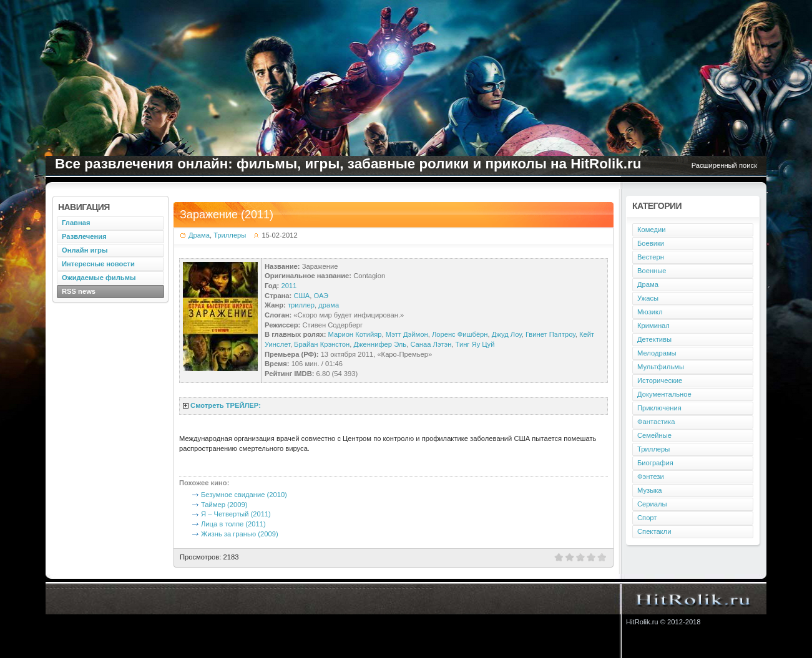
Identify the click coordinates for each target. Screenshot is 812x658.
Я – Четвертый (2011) (236, 514)
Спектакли (654, 531)
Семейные (654, 435)
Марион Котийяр (355, 334)
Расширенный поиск (724, 165)
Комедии (651, 230)
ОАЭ (321, 296)
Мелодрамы (657, 353)
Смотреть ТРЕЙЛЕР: (226, 405)
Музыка (650, 490)
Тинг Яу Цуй (475, 344)
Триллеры (230, 235)
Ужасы (648, 298)
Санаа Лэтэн (431, 344)
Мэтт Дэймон (407, 334)
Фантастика (656, 422)
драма (329, 305)
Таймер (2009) (224, 505)
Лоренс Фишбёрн (460, 334)
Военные (652, 271)
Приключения (659, 408)
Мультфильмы (661, 367)
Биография (655, 463)
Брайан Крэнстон (322, 344)
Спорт (647, 518)
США (301, 296)
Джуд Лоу (507, 334)
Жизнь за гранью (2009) (240, 534)
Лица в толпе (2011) (233, 524)
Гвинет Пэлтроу (550, 334)
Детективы (654, 339)
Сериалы (652, 504)
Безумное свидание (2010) (244, 495)
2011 (289, 286)
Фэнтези (651, 477)
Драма (199, 235)
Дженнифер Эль (380, 344)
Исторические (660, 380)
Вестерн (651, 257)
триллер (301, 305)
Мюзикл (650, 312)
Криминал (653, 326)
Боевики (651, 243)
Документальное (664, 394)
